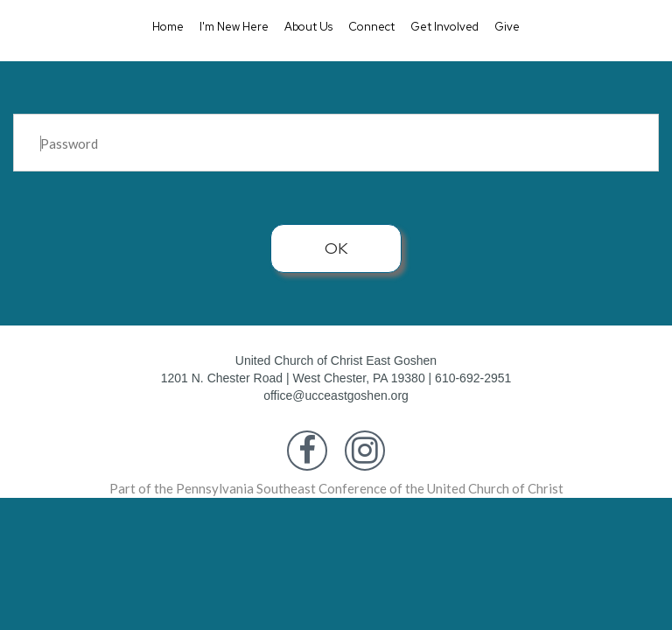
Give (507, 27)
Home (168, 27)
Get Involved (444, 27)
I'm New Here (234, 27)
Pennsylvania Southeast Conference (281, 488)
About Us (308, 27)
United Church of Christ (495, 488)
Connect (371, 27)
